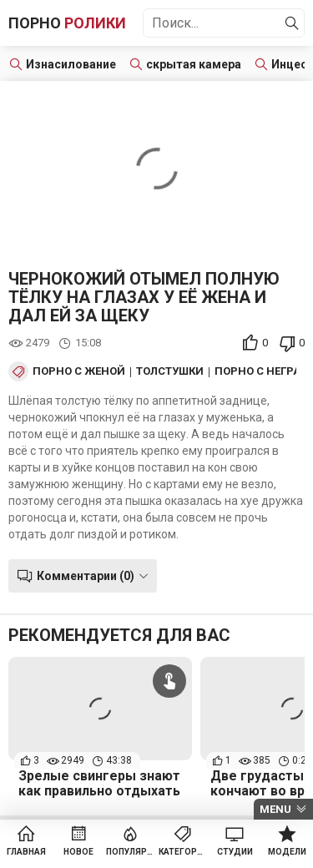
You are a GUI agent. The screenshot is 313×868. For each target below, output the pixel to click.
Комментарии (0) (86, 576)
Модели (287, 852)
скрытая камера (194, 64)
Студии (235, 852)
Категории (183, 852)
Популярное (131, 852)
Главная (26, 852)
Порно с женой (79, 371)
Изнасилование (71, 64)
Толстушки (170, 371)
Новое (78, 852)
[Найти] (292, 23)
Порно (67, 23)
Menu (275, 809)
